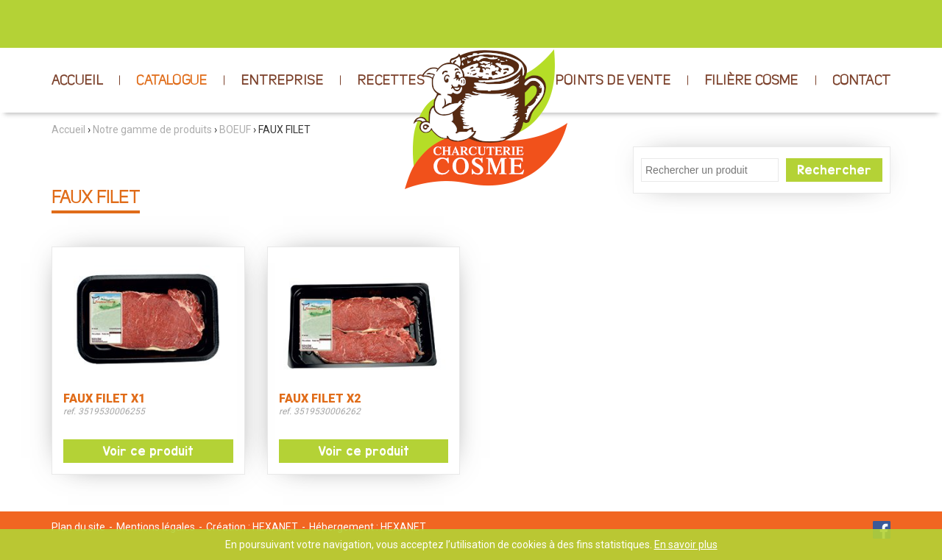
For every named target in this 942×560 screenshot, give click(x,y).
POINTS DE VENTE (613, 81)
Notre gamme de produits (152, 130)
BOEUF (235, 130)
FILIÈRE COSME (751, 81)
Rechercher (834, 170)
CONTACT (861, 81)
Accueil (68, 130)
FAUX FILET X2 (320, 399)
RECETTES (391, 81)
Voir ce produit (148, 451)
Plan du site (78, 527)
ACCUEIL (77, 81)
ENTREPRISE (282, 81)
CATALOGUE (171, 81)
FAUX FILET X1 (104, 399)
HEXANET (275, 527)
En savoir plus (686, 545)
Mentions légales (156, 527)
